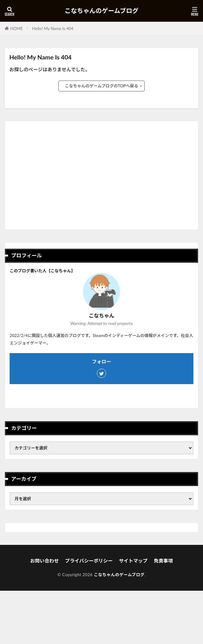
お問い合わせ (44, 561)
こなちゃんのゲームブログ (101, 11)
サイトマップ (133, 561)
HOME (17, 28)
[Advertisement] (101, 177)
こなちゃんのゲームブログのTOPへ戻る (101, 86)
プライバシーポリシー (89, 561)
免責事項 (163, 561)
